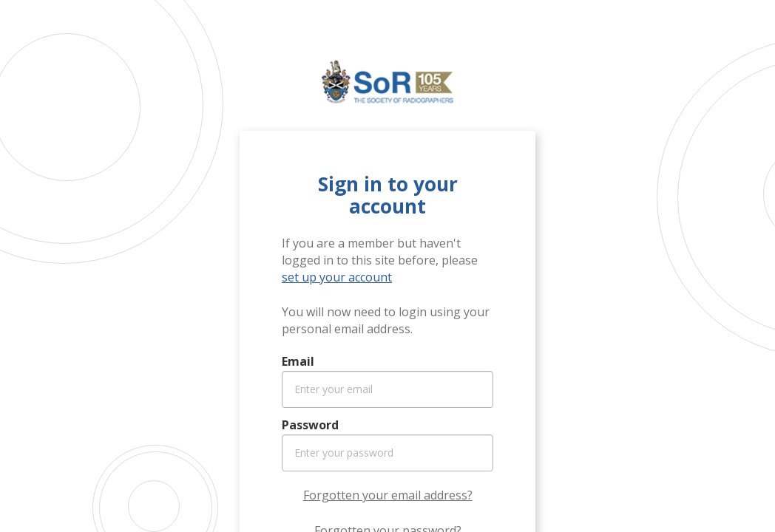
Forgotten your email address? (388, 495)
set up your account (337, 277)
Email (298, 361)
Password (310, 425)
